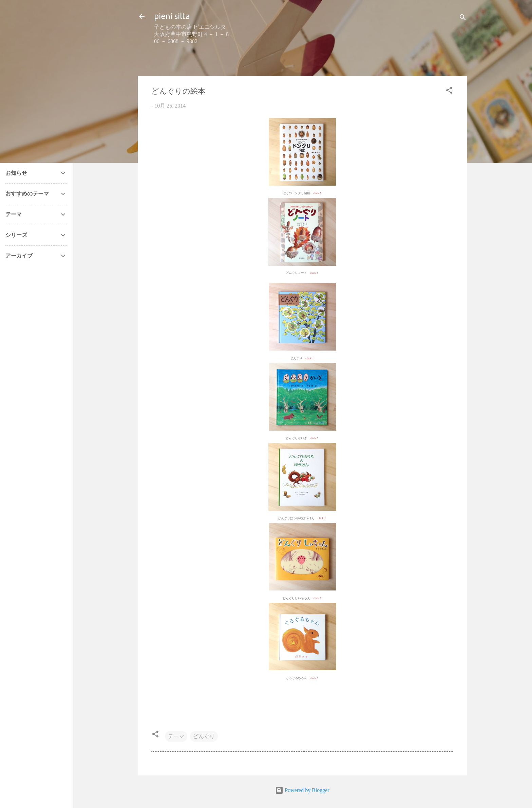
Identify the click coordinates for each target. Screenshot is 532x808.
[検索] (463, 18)
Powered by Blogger (302, 790)
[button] (449, 91)
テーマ (176, 736)
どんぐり (204, 736)
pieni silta (172, 16)
